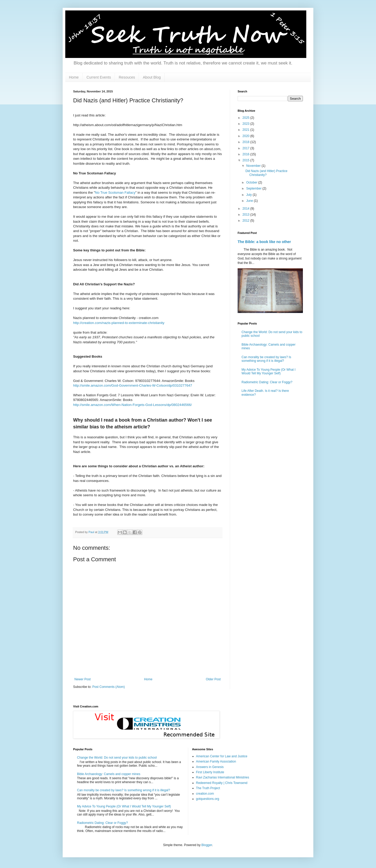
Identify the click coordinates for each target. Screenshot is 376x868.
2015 (246, 160)
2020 (246, 136)
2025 (246, 118)
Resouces (127, 77)
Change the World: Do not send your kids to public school (117, 758)
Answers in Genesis (210, 767)
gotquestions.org (208, 799)
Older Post (213, 679)
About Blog (152, 77)
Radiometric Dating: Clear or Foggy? (267, 382)
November (254, 166)
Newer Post (83, 679)
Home (74, 77)
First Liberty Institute (210, 772)
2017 (246, 148)
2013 (246, 215)
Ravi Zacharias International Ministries (223, 777)
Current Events (99, 77)
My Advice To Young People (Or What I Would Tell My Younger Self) (269, 371)
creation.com (205, 794)
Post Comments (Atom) (108, 687)
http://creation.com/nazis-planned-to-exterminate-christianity (119, 323)
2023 (246, 124)
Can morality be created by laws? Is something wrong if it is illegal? (266, 359)
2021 (246, 130)
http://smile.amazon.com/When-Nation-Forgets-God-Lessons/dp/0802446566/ (132, 405)
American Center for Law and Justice (222, 756)
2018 (246, 142)
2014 (246, 209)
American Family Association (216, 761)
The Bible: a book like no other (264, 242)
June (250, 201)
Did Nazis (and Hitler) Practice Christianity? (266, 173)
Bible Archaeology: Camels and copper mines (109, 774)
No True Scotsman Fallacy (115, 193)
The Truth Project (208, 788)
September (254, 188)
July (249, 195)
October (252, 182)
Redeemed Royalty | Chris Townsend (222, 783)
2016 (246, 154)
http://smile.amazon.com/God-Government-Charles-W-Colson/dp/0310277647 (133, 385)
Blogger (207, 845)
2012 (246, 221)
